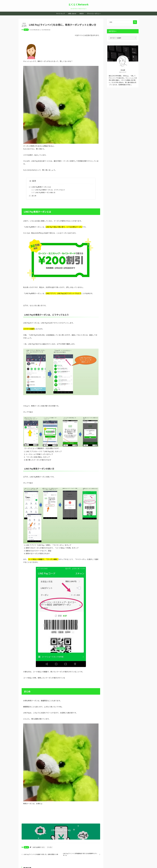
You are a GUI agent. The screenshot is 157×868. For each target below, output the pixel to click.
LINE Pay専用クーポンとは (41, 187)
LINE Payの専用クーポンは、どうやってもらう (50, 190)
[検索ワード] (123, 22)
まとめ (34, 196)
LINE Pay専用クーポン (39, 847)
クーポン (50, 847)
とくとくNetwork (78, 4)
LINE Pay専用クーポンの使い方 (45, 192)
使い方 (26, 30)
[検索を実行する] (135, 22)
